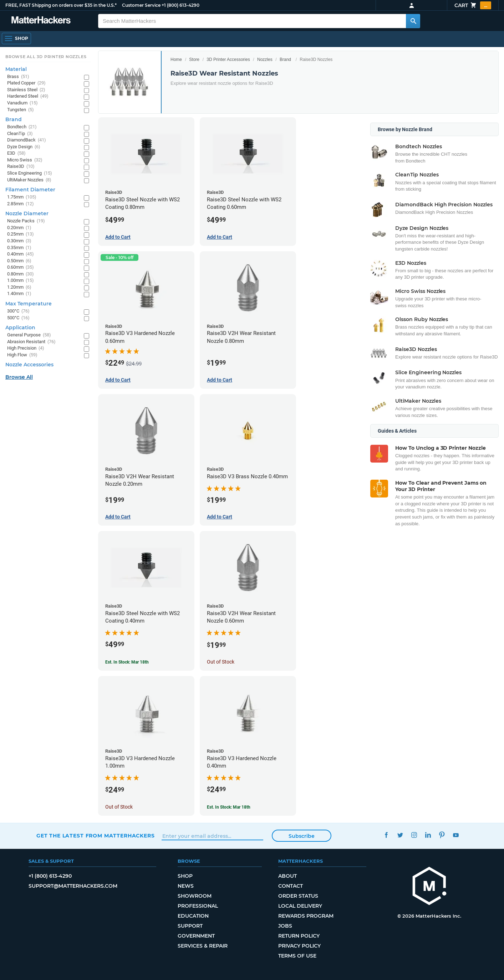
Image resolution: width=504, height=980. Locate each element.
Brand (285, 60)
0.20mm (19, 228)
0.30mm (19, 241)
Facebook (386, 835)
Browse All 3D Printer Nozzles (46, 57)
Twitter (400, 835)
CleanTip (20, 134)
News (186, 886)
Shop (185, 876)
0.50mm (19, 261)
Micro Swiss (25, 160)
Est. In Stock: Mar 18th (127, 662)
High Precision (26, 348)
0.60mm (21, 267)
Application (20, 327)
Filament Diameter (30, 190)
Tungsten (21, 110)
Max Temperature (29, 304)
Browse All (19, 377)
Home (176, 60)
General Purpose (29, 335)
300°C (18, 311)
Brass (18, 77)
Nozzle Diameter (27, 213)
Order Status (298, 896)
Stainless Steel (26, 90)
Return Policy (299, 936)
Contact (291, 886)
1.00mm (21, 281)
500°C (18, 318)
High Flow (22, 355)
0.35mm (19, 248)
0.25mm (21, 234)
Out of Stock (221, 662)
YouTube (456, 835)
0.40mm (21, 254)
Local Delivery (300, 906)
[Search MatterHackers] (413, 21)
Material (16, 69)
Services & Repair (203, 946)
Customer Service (141, 5)
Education (193, 916)
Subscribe (302, 836)
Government (196, 936)
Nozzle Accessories (29, 365)
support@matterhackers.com (73, 886)
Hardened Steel (28, 96)
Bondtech (22, 127)
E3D (16, 153)
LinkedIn (428, 835)
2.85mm (21, 204)
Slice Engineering (30, 173)
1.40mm (19, 294)
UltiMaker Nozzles (29, 180)
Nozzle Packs (26, 221)
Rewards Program (306, 916)
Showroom (195, 896)
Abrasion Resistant (31, 342)
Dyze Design (24, 147)
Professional (198, 906)
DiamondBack (27, 140)
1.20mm (19, 287)
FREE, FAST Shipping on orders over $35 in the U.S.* (61, 5)
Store (194, 60)
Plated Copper (26, 83)
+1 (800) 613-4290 (180, 5)
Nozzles (265, 60)
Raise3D (21, 167)
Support (190, 926)
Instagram (414, 835)
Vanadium (22, 103)
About (287, 876)
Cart (473, 5)
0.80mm (21, 274)
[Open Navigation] (16, 38)
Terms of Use (297, 956)
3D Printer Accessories (228, 60)
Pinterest (442, 835)
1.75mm (22, 197)
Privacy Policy (299, 946)
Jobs (285, 926)
